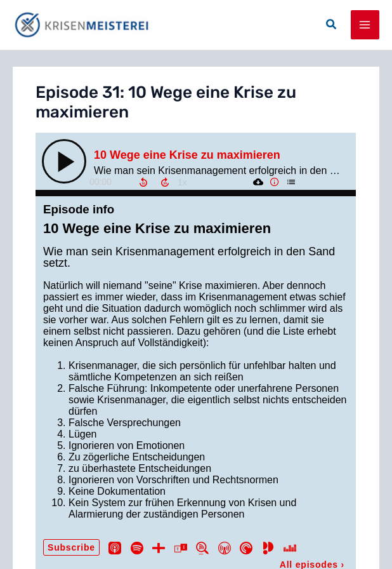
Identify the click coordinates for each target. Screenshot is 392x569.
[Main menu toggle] (365, 25)
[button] (332, 25)
